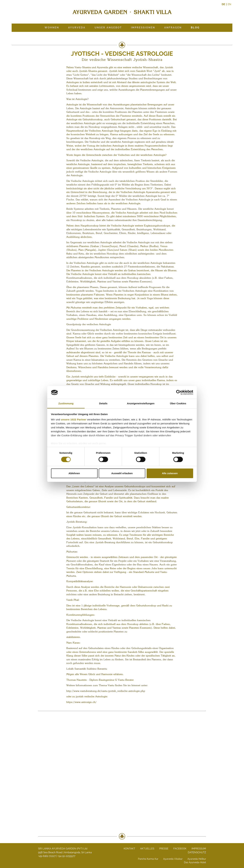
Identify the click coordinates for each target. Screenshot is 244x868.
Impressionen (143, 28)
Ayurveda (77, 28)
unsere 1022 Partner (74, 419)
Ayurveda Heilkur (197, 859)
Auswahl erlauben (122, 473)
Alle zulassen (170, 473)
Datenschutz (197, 852)
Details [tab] (103, 403)
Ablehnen (74, 473)
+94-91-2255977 (66, 856)
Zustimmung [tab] (66, 403)
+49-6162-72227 (47, 856)
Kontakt (129, 849)
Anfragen (173, 28)
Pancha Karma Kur (148, 859)
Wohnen (52, 28)
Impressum (199, 849)
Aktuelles (147, 849)
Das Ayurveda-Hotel (195, 862)
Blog (195, 28)
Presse (164, 849)
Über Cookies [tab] (178, 403)
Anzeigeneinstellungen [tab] (141, 403)
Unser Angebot (108, 28)
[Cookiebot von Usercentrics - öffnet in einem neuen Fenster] (179, 392)
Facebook (180, 849)
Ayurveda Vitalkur (173, 859)
